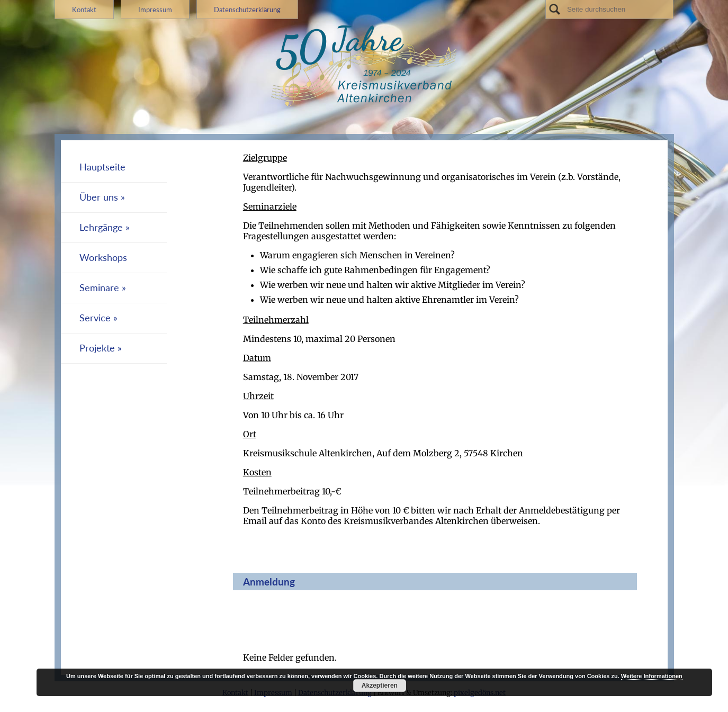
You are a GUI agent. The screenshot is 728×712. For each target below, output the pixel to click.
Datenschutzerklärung (247, 10)
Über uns (99, 197)
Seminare (99, 288)
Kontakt (84, 10)
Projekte (97, 348)
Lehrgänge (101, 227)
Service (95, 318)
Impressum (155, 10)
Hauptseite (102, 167)
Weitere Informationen (652, 676)
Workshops (103, 258)
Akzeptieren (380, 686)
